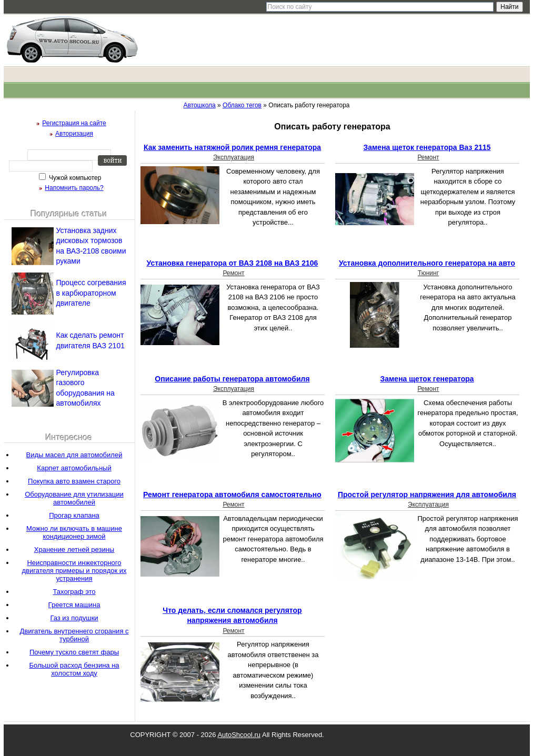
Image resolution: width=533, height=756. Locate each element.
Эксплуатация (234, 157)
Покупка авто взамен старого (74, 481)
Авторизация (74, 134)
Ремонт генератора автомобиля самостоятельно (232, 495)
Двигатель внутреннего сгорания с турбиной (74, 635)
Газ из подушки (74, 618)
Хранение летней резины (74, 550)
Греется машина (74, 605)
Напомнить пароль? (74, 188)
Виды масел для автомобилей (74, 455)
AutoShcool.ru (239, 735)
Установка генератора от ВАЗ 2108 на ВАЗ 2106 (233, 263)
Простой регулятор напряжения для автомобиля (427, 495)
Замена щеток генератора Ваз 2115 (427, 147)
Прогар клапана (74, 515)
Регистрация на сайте (74, 123)
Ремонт (428, 157)
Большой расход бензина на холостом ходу (74, 669)
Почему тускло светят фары (74, 652)
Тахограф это (74, 592)
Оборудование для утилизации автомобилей (74, 498)
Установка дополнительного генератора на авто (427, 263)
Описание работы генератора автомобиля (232, 379)
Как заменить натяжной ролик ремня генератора (232, 147)
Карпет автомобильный (74, 468)
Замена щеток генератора (427, 379)
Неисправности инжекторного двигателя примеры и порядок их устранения (74, 571)
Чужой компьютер (74, 178)
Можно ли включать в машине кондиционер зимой (74, 532)
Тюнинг (428, 273)
